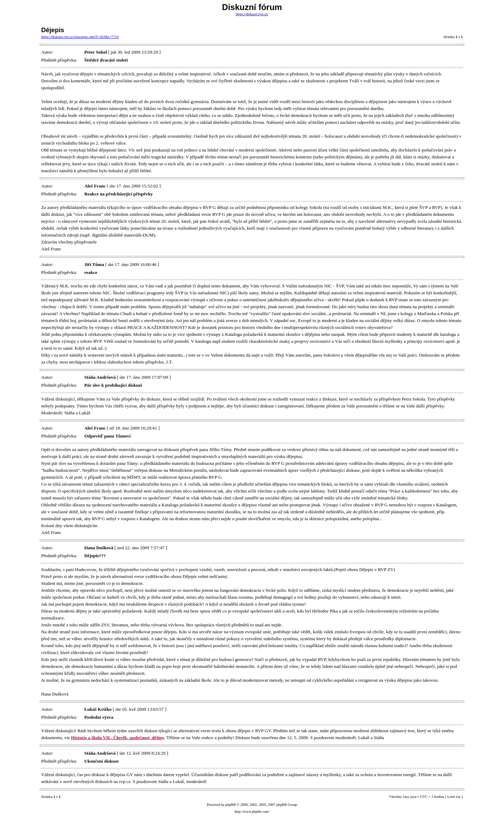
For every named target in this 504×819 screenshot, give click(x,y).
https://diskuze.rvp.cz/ (252, 14)
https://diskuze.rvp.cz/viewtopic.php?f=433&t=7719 (80, 37)
